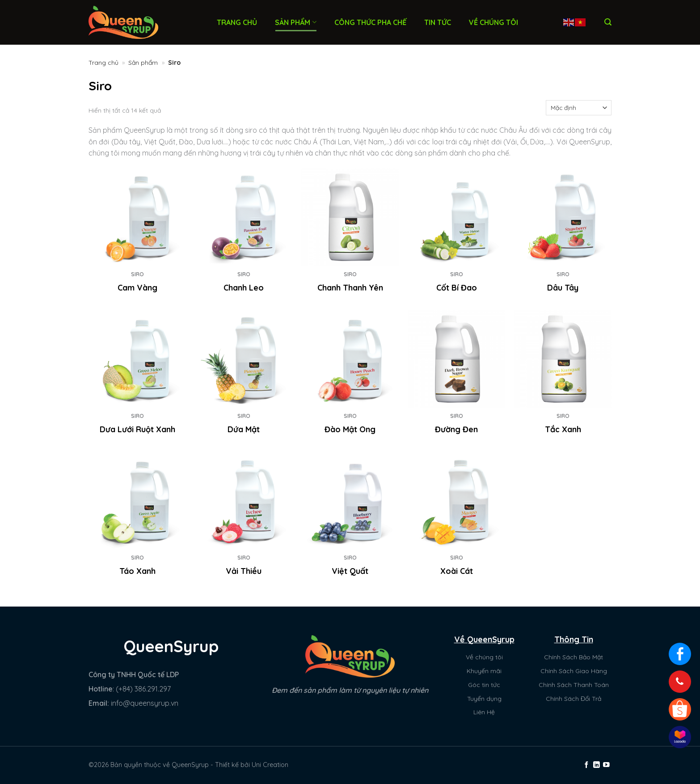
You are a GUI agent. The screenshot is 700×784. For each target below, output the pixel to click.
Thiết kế (227, 765)
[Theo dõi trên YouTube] (606, 765)
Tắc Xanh (563, 429)
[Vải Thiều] (244, 500)
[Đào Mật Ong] (350, 359)
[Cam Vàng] (137, 217)
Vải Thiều (244, 571)
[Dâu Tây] (563, 217)
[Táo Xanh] (137, 500)
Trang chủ (237, 22)
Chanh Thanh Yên (350, 288)
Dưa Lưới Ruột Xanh (137, 429)
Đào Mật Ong (350, 429)
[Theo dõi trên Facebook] (587, 765)
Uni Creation (270, 765)
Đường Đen (456, 429)
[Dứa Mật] (244, 359)
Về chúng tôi (493, 22)
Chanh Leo (244, 288)
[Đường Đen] (456, 359)
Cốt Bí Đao (457, 288)
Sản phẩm (295, 22)
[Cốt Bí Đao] (456, 217)
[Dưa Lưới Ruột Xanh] (137, 359)
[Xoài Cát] (456, 500)
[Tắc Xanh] (563, 359)
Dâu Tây (563, 288)
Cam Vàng (137, 288)
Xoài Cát (457, 571)
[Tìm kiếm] (608, 22)
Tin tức (438, 22)
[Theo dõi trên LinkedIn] (597, 765)
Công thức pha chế (370, 22)
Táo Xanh (137, 571)
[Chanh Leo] (244, 217)
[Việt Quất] (350, 500)
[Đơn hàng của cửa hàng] (579, 108)
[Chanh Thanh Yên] (350, 217)
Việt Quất (350, 571)
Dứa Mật (244, 429)
